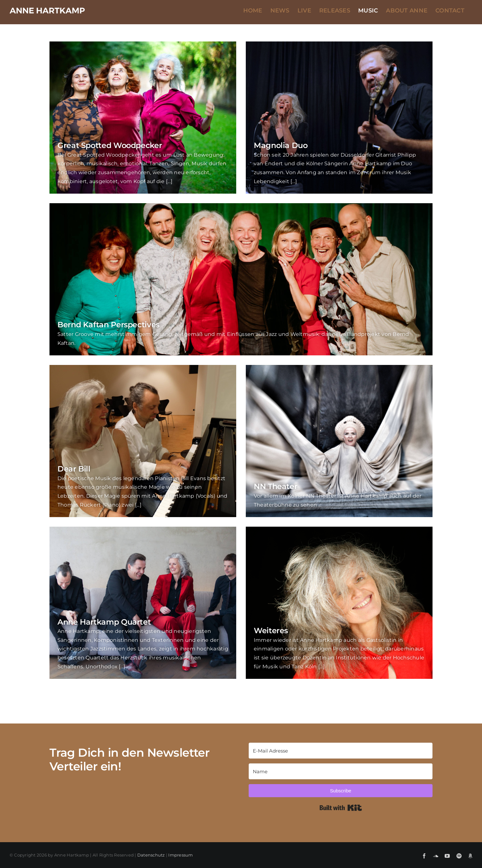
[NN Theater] (339, 441)
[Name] (343, 771)
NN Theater (275, 486)
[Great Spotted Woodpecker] (143, 118)
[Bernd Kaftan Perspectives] (241, 279)
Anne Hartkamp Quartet (104, 622)
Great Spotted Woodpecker (110, 145)
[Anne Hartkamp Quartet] (143, 603)
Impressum (181, 855)
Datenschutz (151, 855)
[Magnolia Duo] (339, 118)
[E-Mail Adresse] (343, 751)
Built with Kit (342, 808)
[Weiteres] (339, 603)
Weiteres (271, 631)
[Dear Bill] (143, 441)
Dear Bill (74, 469)
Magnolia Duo (281, 145)
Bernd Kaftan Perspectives (109, 325)
